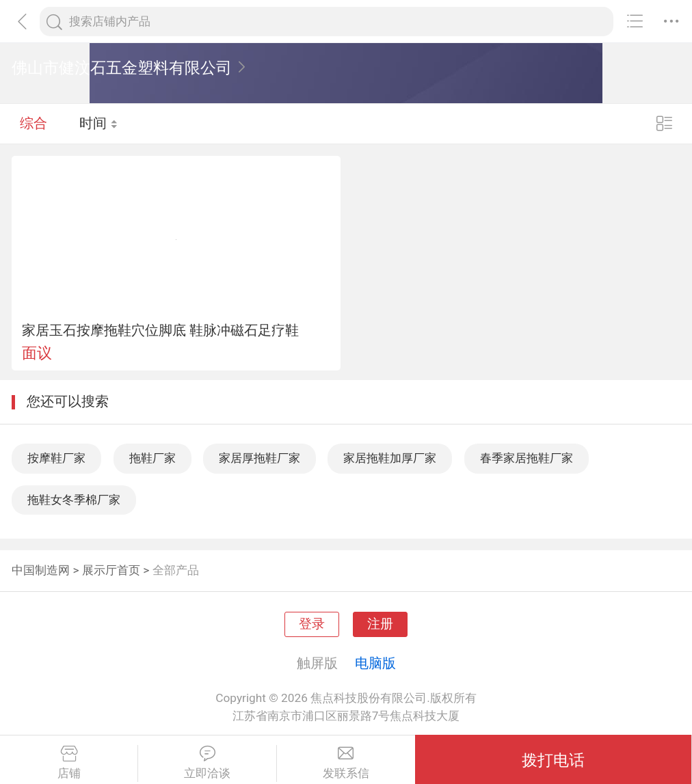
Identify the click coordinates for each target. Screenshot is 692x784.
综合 (34, 123)
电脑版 (375, 663)
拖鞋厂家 (152, 458)
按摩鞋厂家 (56, 458)
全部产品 (176, 570)
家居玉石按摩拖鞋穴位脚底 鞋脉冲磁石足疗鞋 (160, 330)
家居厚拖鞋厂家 (259, 458)
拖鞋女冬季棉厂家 (74, 500)
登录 (312, 624)
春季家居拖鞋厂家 (527, 458)
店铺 (69, 763)
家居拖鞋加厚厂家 (390, 458)
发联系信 (346, 763)
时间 (99, 123)
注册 (380, 624)
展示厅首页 (111, 570)
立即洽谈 (207, 763)
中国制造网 (41, 570)
